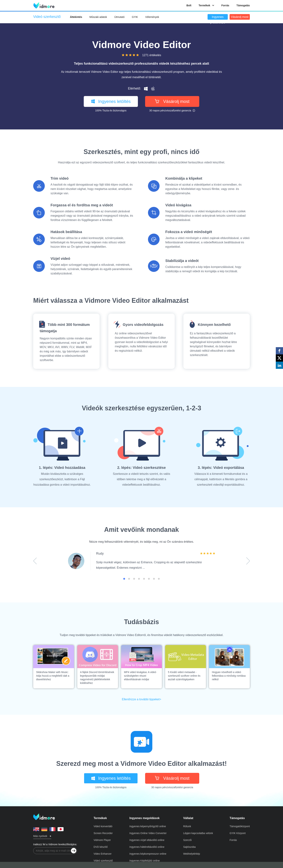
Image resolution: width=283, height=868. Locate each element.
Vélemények (152, 17)
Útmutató (119, 17)
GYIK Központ (238, 833)
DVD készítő (101, 847)
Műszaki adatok (98, 17)
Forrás (225, 5)
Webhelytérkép (192, 854)
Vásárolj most (240, 17)
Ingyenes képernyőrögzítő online (148, 826)
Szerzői (187, 840)
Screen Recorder (103, 833)
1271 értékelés (152, 55)
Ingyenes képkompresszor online (148, 854)
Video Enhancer (103, 854)
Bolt (189, 5)
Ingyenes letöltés (111, 101)
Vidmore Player (102, 840)
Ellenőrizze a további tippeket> (141, 699)
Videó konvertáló (103, 826)
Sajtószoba (189, 847)
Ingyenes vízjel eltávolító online (147, 840)
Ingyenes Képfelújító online (145, 861)
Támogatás (243, 5)
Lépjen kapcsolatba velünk (198, 833)
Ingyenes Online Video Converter (148, 833)
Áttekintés (76, 17)
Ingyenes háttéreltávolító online (147, 847)
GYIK (135, 17)
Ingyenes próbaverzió (218, 18)
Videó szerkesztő (103, 861)
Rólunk (187, 826)
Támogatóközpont (240, 826)
